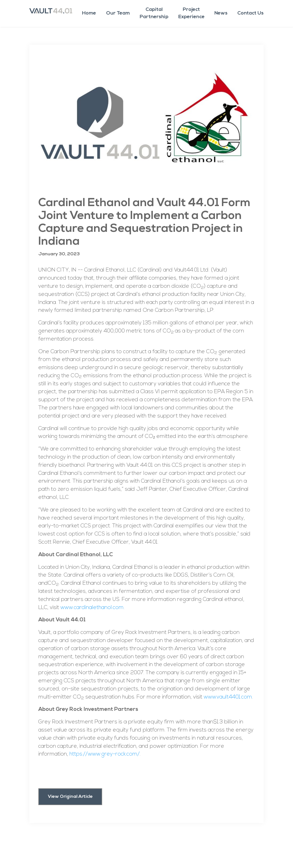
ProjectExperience (191, 13)
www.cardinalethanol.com (92, 608)
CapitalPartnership (154, 13)
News (221, 13)
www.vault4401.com (228, 697)
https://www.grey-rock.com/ (105, 754)
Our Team (118, 13)
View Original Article (70, 797)
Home (89, 13)
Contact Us (250, 13)
